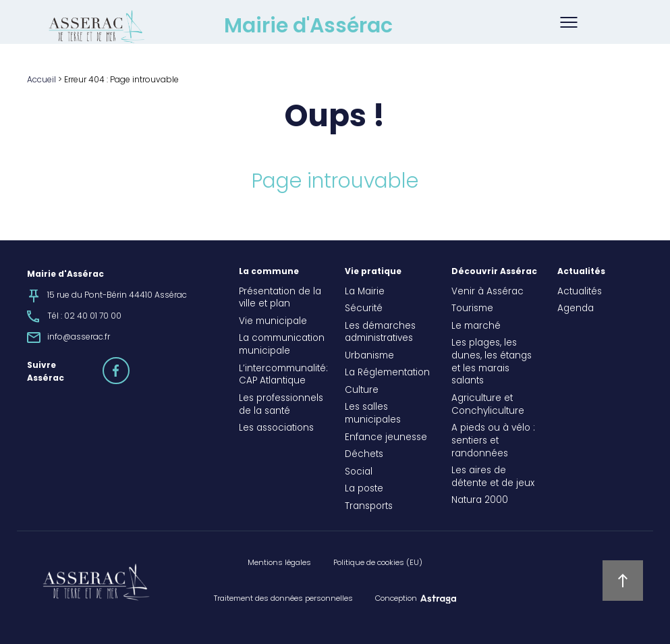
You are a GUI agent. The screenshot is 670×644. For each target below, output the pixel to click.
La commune (269, 272)
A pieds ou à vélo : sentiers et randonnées (493, 441)
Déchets (364, 455)
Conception (396, 599)
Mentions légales (279, 563)
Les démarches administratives (380, 333)
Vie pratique (373, 272)
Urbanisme (369, 356)
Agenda (576, 309)
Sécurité (364, 309)
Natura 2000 (480, 501)
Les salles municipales (373, 414)
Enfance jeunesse (386, 438)
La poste (364, 489)
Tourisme (472, 309)
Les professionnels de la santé (281, 405)
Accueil (41, 80)
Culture (362, 391)
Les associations (276, 429)
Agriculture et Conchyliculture (488, 405)
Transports (369, 507)
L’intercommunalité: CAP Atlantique (282, 376)
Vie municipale (273, 322)
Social (359, 473)
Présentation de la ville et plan (280, 299)
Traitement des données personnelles (283, 599)
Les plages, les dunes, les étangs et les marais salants (492, 363)
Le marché (476, 327)
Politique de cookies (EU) (378, 563)
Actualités (581, 272)
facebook (129, 365)
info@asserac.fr (79, 338)
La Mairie (365, 292)
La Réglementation (387, 373)
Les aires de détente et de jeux (493, 478)
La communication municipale (282, 345)
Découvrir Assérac (494, 272)
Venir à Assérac (487, 292)
